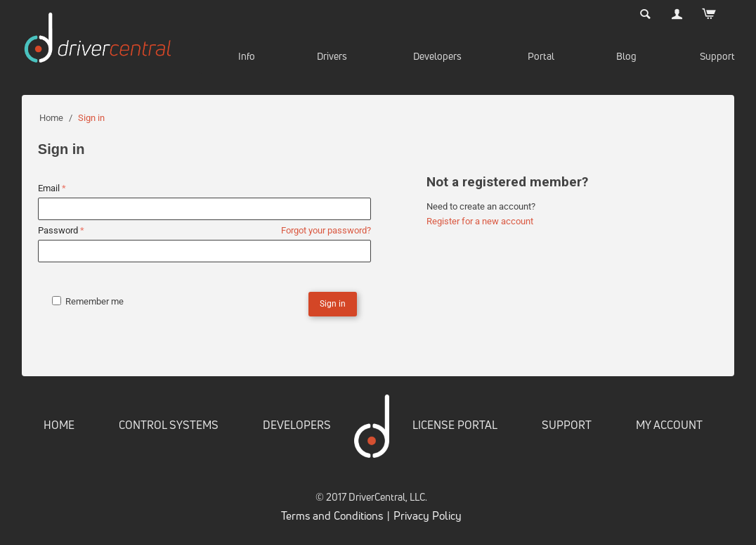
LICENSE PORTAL (455, 425)
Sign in (333, 304)
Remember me (88, 301)
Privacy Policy (428, 515)
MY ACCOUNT (669, 425)
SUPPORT (567, 425)
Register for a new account (480, 221)
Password (57, 230)
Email (49, 188)
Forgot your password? (326, 230)
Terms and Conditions (332, 515)
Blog (626, 56)
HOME (59, 425)
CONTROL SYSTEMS (169, 425)
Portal (541, 56)
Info (247, 56)
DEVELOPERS (297, 425)
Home (51, 118)
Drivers (332, 56)
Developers (437, 56)
